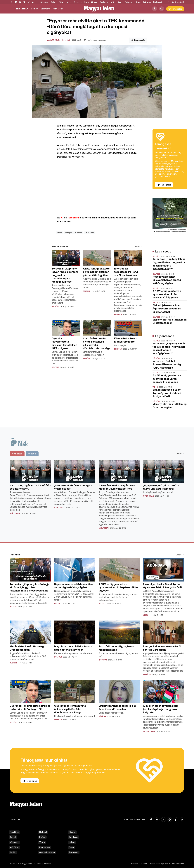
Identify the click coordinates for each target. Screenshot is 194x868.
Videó (69, 2)
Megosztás (138, 40)
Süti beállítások (178, 864)
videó (60, 233)
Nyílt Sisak (58, 9)
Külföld (62, 2)
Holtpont (43, 832)
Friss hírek (14, 832)
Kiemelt (34, 9)
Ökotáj (138, 2)
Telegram (73, 218)
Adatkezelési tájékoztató (160, 864)
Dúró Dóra (89, 233)
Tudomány (129, 2)
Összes (138, 247)
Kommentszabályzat (139, 864)
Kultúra (113, 2)
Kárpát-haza (45, 847)
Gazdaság (104, 2)
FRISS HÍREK (22, 9)
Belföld (54, 2)
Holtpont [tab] (32, 454)
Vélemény (44, 2)
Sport (120, 2)
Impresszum (15, 819)
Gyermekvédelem (81, 2)
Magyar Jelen (53, 40)
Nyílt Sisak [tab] (17, 454)
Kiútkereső (158, 2)
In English (147, 2)
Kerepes (69, 233)
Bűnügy (94, 2)
